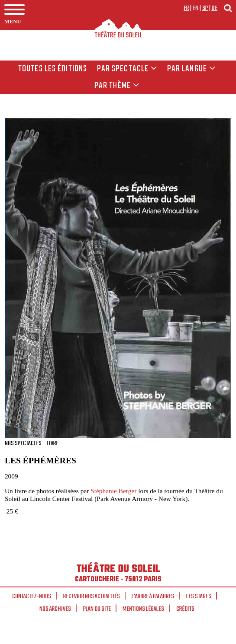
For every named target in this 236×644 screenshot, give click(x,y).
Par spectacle (127, 69)
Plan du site (97, 609)
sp (205, 8)
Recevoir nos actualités (92, 596)
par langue (191, 69)
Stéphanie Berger (113, 491)
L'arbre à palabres (153, 596)
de (214, 8)
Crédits (185, 609)
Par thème (117, 86)
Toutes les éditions (53, 69)
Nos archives (55, 609)
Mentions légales (143, 609)
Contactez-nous (32, 596)
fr (186, 8)
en (196, 8)
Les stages (199, 596)
